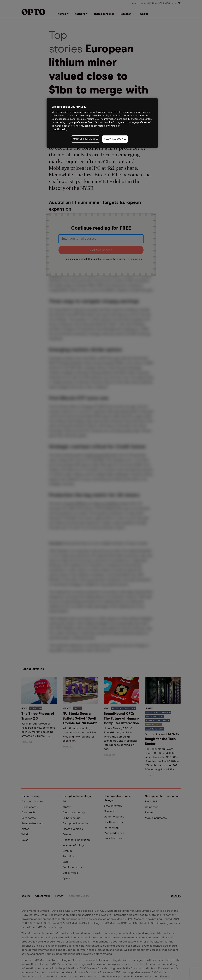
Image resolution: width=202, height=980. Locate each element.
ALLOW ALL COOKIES (115, 139)
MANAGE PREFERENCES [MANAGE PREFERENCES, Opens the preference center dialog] (86, 139)
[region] (102, 123)
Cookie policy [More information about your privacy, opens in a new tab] (60, 129)
